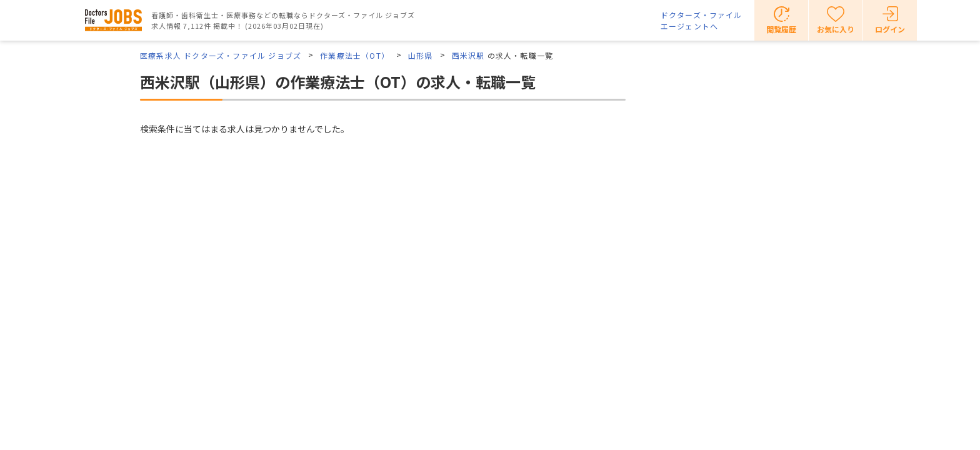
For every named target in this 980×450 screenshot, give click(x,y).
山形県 (421, 55)
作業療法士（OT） (355, 55)
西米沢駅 (468, 55)
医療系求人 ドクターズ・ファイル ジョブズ (221, 55)
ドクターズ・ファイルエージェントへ (701, 20)
